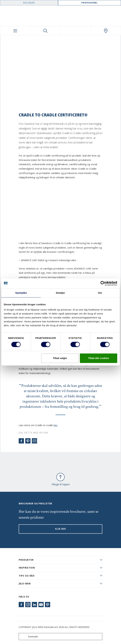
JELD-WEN (25, 584)
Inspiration (27, 568)
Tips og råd (27, 576)
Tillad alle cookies (99, 358)
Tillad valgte (60, 358)
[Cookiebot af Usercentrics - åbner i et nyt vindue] (103, 283)
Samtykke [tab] (21, 293)
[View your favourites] (76, 31)
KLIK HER (60, 529)
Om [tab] (100, 293)
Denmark (29, 637)
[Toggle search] (45, 31)
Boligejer (29, 3)
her (55, 425)
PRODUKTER (26, 560)
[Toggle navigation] (15, 31)
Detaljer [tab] (60, 293)
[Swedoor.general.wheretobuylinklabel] (106, 31)
